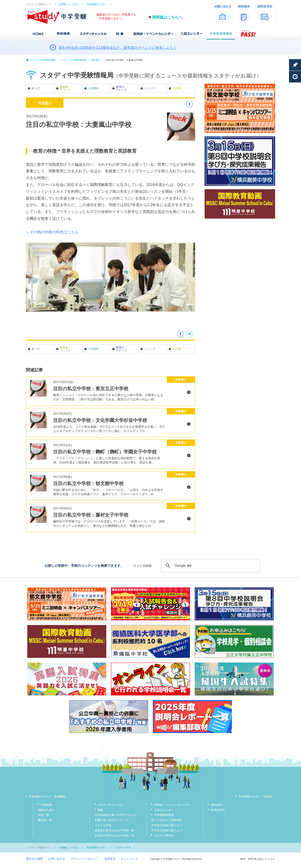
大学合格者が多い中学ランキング (116, 815)
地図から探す (46, 810)
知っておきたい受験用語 (167, 820)
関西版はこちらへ (167, 17)
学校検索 (46, 805)
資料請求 (216, 805)
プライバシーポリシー (85, 859)
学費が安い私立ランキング (111, 820)
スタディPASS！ (165, 836)
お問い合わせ (57, 859)
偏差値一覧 (45, 820)
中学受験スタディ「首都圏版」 (48, 797)
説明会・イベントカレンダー (172, 805)
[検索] (210, 566)
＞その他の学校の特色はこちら (52, 232)
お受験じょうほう (69, 4)
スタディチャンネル (110, 805)
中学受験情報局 (164, 815)
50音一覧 (44, 815)
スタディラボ (123, 848)
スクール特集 (103, 825)
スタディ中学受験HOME (43, 60)
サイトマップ (129, 859)
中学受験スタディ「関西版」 (257, 797)
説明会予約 (218, 810)
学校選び (96, 60)
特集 (100, 810)
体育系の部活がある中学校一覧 (114, 830)
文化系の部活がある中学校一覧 (114, 836)
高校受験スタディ (97, 4)
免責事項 (110, 859)
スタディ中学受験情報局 (73, 60)
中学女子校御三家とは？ (167, 830)
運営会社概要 (34, 859)
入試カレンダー (164, 810)
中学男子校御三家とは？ (167, 825)
